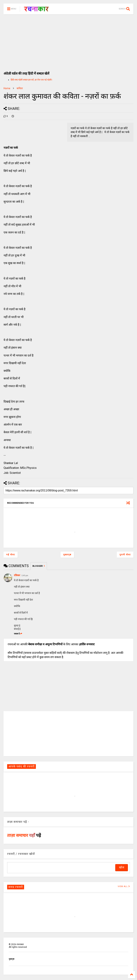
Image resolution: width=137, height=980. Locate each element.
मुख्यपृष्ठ (67, 555)
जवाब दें (18, 634)
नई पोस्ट (11, 555)
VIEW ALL (124, 886)
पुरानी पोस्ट (125, 555)
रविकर (17, 575)
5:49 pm (25, 576)
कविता (20, 88)
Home (7, 88)
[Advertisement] (68, 41)
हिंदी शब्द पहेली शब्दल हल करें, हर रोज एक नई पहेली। (31, 80)
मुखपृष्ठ (12, 959)
